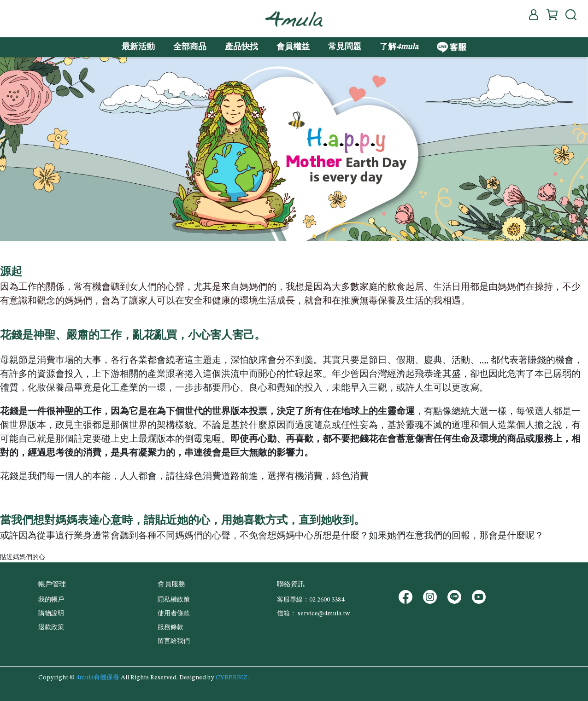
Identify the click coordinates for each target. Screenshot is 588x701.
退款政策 (51, 627)
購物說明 (51, 613)
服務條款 (171, 627)
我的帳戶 (51, 600)
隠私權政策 (174, 600)
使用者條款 (174, 613)
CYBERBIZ (232, 678)
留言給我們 (174, 641)
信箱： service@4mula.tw (313, 613)
